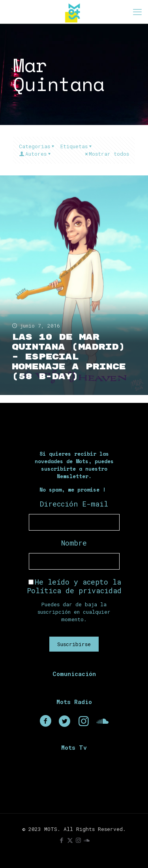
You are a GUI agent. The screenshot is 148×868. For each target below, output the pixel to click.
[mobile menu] (137, 12)
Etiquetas (77, 146)
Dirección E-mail (74, 504)
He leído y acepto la (74, 586)
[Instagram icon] (78, 840)
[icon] (87, 840)
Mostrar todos (106, 154)
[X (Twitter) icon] (70, 840)
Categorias (37, 146)
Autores (35, 154)
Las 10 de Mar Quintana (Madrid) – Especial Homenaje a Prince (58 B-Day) (69, 357)
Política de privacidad (74, 590)
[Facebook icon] (62, 840)
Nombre (74, 543)
